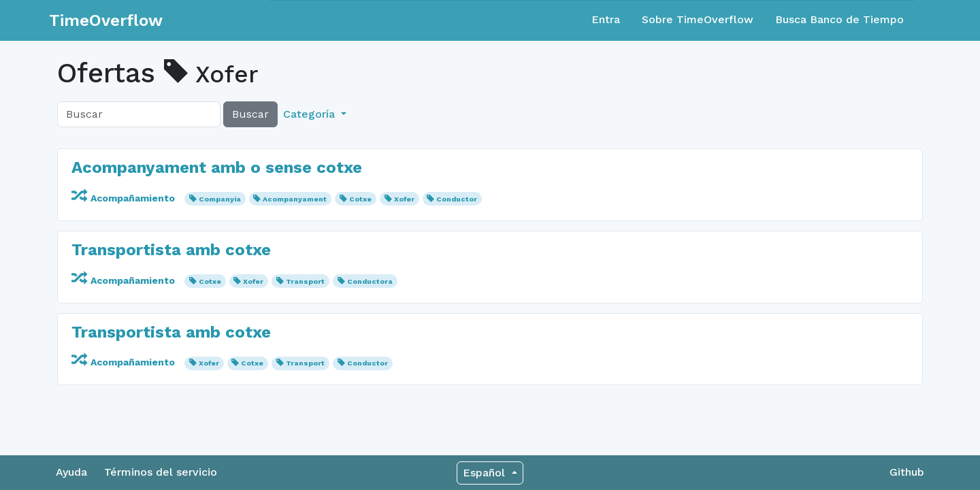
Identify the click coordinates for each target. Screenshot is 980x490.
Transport (305, 281)
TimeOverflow (106, 20)
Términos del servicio (161, 472)
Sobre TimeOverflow (698, 19)
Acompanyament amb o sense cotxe (217, 167)
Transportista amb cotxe (171, 250)
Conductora (370, 281)
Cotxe (360, 199)
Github (907, 472)
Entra (606, 19)
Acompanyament (295, 199)
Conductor (457, 199)
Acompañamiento (125, 198)
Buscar (250, 114)
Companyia (220, 199)
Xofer (404, 199)
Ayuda (71, 472)
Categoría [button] (311, 114)
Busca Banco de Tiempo (839, 19)
